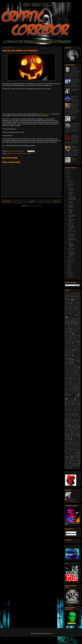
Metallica (78, 388)
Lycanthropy (68, 382)
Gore (77, 352)
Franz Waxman (68, 344)
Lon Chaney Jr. (75, 378)
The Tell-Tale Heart (74, 448)
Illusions (71, 366)
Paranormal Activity (74, 412)
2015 (68, 178)
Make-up (77, 385)
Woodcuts (72, 465)
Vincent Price (69, 460)
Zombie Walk (71, 223)
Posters (75, 417)
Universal (67, 456)
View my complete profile (71, 501)
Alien (70, 297)
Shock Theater (70, 431)
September (71, 260)
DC (72, 326)
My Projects (77, 403)
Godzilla (69, 350)
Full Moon (76, 345)
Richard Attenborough (71, 423)
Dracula (68, 331)
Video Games (76, 459)
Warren (67, 463)
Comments (69, 535)
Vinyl (76, 460)
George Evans (73, 348)
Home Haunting (74, 361)
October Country (72, 258)
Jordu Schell (72, 373)
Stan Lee (74, 435)
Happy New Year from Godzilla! (75, 90)
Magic (72, 385)
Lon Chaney (68, 378)
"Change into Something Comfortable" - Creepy (72, 254)
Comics (77, 315)
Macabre (67, 383)
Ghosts (71, 349)
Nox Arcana (73, 409)
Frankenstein (68, 343)
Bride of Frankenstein (75, 309)
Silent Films (68, 432)
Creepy (68, 321)
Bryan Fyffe (76, 310)
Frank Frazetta (74, 342)
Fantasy (67, 339)
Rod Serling (73, 424)
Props (67, 419)
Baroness (76, 301)
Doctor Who (77, 330)
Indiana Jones (68, 368)
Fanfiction (76, 338)
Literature (67, 377)
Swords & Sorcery (75, 438)
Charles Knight (75, 313)
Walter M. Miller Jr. (74, 462)
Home (32, 201)
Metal (72, 388)
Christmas (67, 314)
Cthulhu (74, 324)
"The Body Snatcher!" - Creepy (74, 118)
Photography (73, 414)
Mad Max (67, 385)
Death (71, 328)
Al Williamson (73, 295)
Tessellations (75, 440)
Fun (66, 347)
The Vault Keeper (75, 450)
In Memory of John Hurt (74, 68)
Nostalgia (67, 409)
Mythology (69, 404)
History (69, 360)
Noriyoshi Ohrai (72, 407)
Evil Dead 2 (75, 337)
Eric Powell (68, 337)
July (69, 265)
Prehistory (67, 418)
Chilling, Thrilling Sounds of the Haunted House (72, 198)
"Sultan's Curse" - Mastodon (75, 147)
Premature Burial (75, 418)
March (70, 273)
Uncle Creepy (74, 455)
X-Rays (78, 465)
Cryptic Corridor (70, 323)
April (69, 271)
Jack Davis (75, 368)
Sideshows (76, 431)
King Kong (71, 375)
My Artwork (71, 402)
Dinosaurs (67, 329)
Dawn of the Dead (73, 325)
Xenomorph (69, 467)
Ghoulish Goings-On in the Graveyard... (72, 235)
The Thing (67, 450)
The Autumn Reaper (71, 202)
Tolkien (66, 454)
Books (73, 307)
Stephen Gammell (74, 436)
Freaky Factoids (75, 344)
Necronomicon (68, 406)
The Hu (72, 443)
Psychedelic (67, 421)
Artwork (68, 300)
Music (71, 399)
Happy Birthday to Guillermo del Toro (72, 240)
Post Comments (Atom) (35, 206)
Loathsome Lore (75, 377)
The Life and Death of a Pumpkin (71, 206)
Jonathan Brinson (71, 499)
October (70, 186)
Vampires (76, 458)
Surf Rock (75, 437)
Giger (78, 349)
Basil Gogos (68, 303)
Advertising (73, 294)
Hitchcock (76, 360)
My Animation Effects (75, 401)
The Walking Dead (71, 451)
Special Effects (76, 433)
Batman (74, 303)
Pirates (70, 416)
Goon (66, 352)
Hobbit (66, 361)
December (70, 182)
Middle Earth (70, 390)
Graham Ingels (68, 353)
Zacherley (75, 467)
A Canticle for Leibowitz (70, 293)
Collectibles (67, 316)
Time (72, 452)
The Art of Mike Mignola (71, 220)
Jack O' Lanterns (17, 153)
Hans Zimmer (68, 357)
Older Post (57, 201)
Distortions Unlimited (69, 330)
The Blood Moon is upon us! (72, 249)
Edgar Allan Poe (70, 335)
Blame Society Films (45, 114)
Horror (67, 363)
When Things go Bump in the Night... (72, 216)
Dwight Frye (76, 333)
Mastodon (67, 388)
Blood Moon (74, 306)
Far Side (73, 339)
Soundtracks (68, 433)
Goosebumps (72, 352)
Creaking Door (68, 319)
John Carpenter (73, 372)
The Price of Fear (69, 446)
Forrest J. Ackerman (74, 340)
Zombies (68, 468)
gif (75, 349)
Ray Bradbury (70, 422)
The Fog (74, 442)
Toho (76, 452)
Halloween (9, 153)
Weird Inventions (68, 464)
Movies (24, 153)
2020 (68, 172)
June (69, 267)
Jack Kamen (67, 369)
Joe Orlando (73, 371)
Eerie (77, 335)
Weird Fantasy (75, 463)
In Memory (75, 367)
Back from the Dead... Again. (75, 136)
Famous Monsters (69, 338)
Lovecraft (67, 381)
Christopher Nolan (75, 314)
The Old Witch (75, 445)
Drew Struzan (69, 333)
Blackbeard (67, 306)
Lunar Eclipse (75, 381)
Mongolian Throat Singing (71, 392)
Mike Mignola (75, 391)
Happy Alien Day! (75, 124)
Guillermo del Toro (74, 354)
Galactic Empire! (75, 79)
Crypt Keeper (76, 321)
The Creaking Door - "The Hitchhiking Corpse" (71, 227)
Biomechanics (75, 305)
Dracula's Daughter (76, 331)
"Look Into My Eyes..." (74, 97)
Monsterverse (68, 397)
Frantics (76, 343)
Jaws (66, 371)
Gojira (77, 351)
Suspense (67, 438)
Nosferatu (75, 408)
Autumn (71, 301)
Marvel (75, 386)
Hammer (76, 356)
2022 (68, 170)
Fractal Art (67, 342)
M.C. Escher (75, 382)
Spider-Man (69, 435)
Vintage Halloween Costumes (71, 189)
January (70, 277)
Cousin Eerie (73, 317)
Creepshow (78, 320)
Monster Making (70, 393)
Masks (76, 387)
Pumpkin (29, 153)
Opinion (73, 411)
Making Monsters (68, 386)
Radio (78, 421)
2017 (68, 174)
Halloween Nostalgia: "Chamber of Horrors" (71, 245)
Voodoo (67, 462)
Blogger (51, 633)
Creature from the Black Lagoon (72, 320)
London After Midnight (71, 379)
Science (75, 427)
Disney (77, 329)
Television (67, 440)
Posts (68, 532)
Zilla (79, 467)
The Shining (73, 447)
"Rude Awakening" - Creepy (74, 159)
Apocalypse (75, 298)
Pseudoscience (75, 419)
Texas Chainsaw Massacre (70, 441)
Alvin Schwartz (76, 297)
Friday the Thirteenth (69, 345)
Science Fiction (69, 428)
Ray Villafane (77, 422)
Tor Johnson (72, 454)
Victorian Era (68, 459)
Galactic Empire (72, 347)
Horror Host (76, 363)
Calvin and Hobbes (69, 311)
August (70, 262)
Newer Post (6, 201)
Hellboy (67, 358)
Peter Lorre (67, 413)
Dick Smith (76, 328)
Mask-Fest (71, 387)
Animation (69, 298)
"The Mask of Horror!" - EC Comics (71, 194)
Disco (73, 329)
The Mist (77, 443)
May (69, 269)
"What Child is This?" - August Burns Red (75, 105)
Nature (76, 404)
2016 (68, 176)
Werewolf (76, 464)
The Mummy (68, 445)
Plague (75, 416)
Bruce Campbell (70, 310)
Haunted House (75, 357)
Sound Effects (75, 432)
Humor (67, 364)
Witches (67, 465)
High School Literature (75, 358)
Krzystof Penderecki (69, 376)
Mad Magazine (75, 383)
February (70, 275)
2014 (68, 180)
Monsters (69, 395)
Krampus (76, 375)
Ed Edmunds (77, 334)
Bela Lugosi (74, 304)
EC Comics (68, 334)
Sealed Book (73, 429)
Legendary (76, 376)
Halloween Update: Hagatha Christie (70, 211)
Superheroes (68, 437)
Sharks (78, 429)
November (70, 184)
